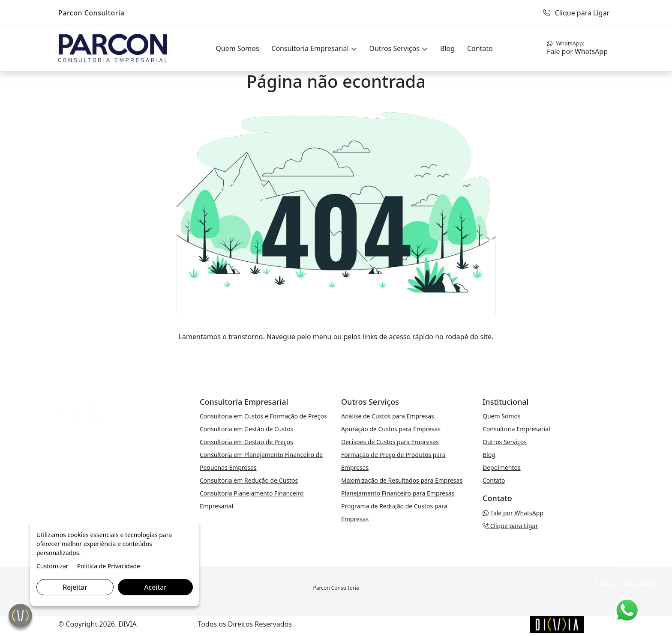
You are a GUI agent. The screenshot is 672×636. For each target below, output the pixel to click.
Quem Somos (237, 48)
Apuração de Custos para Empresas (391, 429)
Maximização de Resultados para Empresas (402, 480)
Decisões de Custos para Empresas (390, 442)
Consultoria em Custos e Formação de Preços (263, 416)
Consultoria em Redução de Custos (249, 480)
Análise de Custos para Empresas (388, 416)
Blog (447, 48)
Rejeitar (75, 587)
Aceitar (155, 587)
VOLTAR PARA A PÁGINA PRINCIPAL (336, 354)
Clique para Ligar (576, 13)
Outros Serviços (395, 48)
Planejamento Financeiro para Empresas (398, 493)
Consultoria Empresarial (311, 48)
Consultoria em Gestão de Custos (246, 429)
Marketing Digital (166, 624)
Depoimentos (502, 467)
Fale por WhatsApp (577, 48)
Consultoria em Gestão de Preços (246, 442)
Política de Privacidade (109, 566)
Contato (480, 48)
